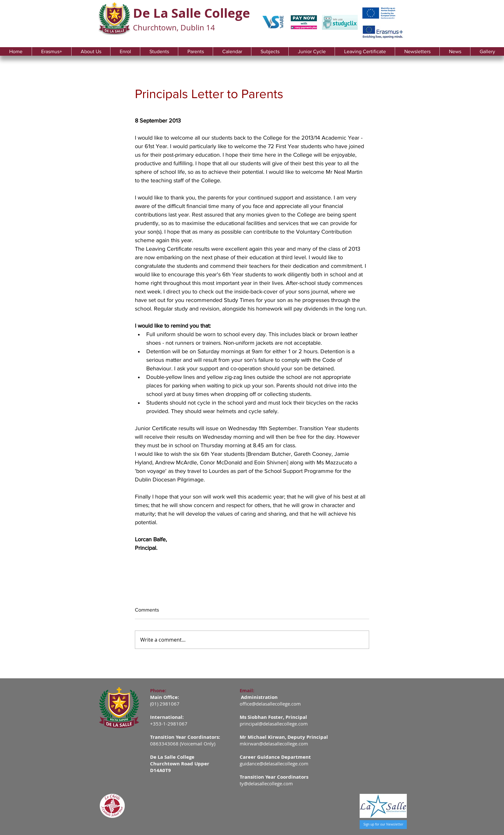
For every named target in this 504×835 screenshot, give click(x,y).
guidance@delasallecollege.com (274, 763)
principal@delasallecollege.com (274, 724)
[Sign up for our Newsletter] (383, 825)
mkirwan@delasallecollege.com (274, 744)
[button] (91, 51)
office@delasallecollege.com (270, 704)
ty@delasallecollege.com (266, 783)
